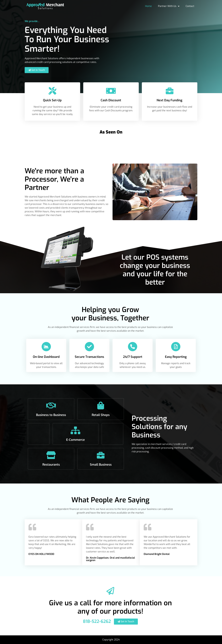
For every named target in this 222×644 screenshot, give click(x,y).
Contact (190, 6)
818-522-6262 (97, 621)
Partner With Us (169, 6)
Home (148, 6)
